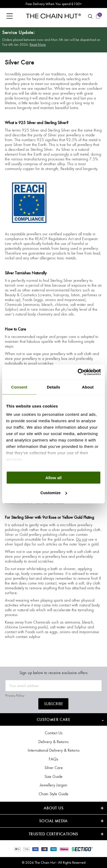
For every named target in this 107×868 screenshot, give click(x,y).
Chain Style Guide (53, 794)
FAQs (53, 759)
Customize (54, 493)
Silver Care (54, 768)
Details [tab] (53, 387)
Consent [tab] (19, 387)
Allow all (54, 477)
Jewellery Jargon (53, 785)
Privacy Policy (15, 695)
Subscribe (53, 704)
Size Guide (53, 776)
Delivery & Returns (53, 742)
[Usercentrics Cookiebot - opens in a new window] (78, 372)
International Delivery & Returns (54, 750)
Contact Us (54, 733)
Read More (38, 45)
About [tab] (88, 387)
